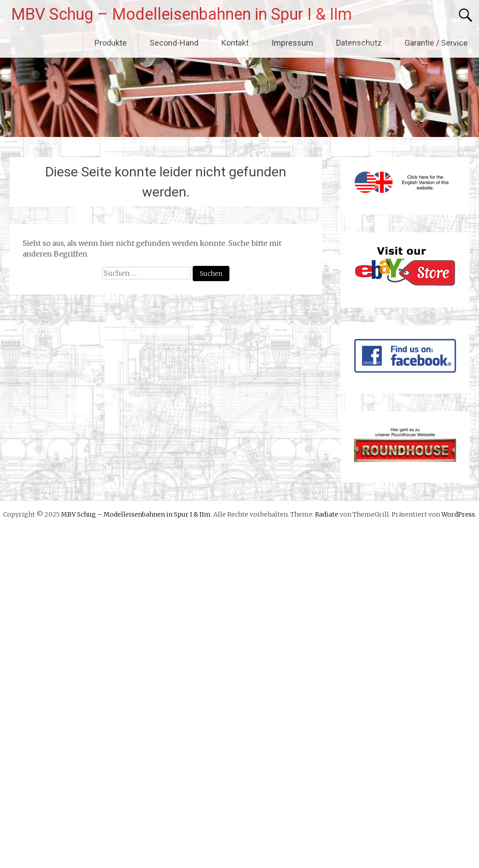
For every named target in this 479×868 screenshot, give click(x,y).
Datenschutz (359, 43)
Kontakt (235, 43)
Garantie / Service (436, 43)
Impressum (292, 43)
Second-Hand (174, 43)
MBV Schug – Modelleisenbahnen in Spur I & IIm (181, 14)
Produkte (111, 43)
